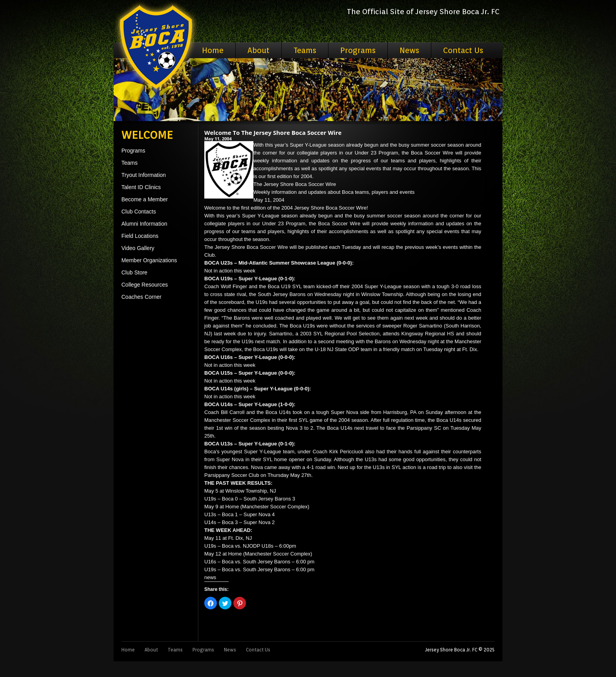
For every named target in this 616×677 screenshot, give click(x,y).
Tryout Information (144, 175)
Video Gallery (138, 248)
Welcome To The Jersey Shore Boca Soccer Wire (273, 132)
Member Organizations (149, 260)
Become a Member (145, 199)
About (258, 50)
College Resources (145, 285)
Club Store (134, 272)
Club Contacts (139, 212)
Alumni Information (144, 224)
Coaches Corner (141, 297)
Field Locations (140, 236)
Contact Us (463, 50)
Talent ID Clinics (141, 187)
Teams (305, 50)
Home (213, 50)
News (409, 50)
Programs (358, 50)
